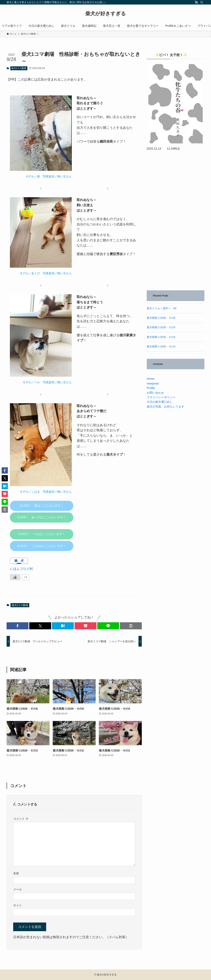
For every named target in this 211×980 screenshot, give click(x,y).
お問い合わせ (155, 393)
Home (151, 379)
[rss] (196, 2)
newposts (153, 383)
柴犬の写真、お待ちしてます (165, 407)
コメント (21, 819)
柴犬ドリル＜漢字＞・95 (162, 308)
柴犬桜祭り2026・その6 (161, 318)
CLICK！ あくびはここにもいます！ (42, 517)
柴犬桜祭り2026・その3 (161, 347)
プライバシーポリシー (161, 397)
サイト (18, 905)
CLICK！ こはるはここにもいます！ (42, 546)
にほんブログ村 (21, 569)
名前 (16, 873)
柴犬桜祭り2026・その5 (161, 327)
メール (18, 889)
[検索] (202, 2)
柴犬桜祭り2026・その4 (161, 337)
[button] (18, 626)
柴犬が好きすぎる (106, 14)
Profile (151, 388)
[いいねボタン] (15, 577)
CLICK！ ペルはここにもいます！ (42, 534)
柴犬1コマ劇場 (19, 68)
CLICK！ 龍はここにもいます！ (42, 505)
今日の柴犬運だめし (160, 402)
